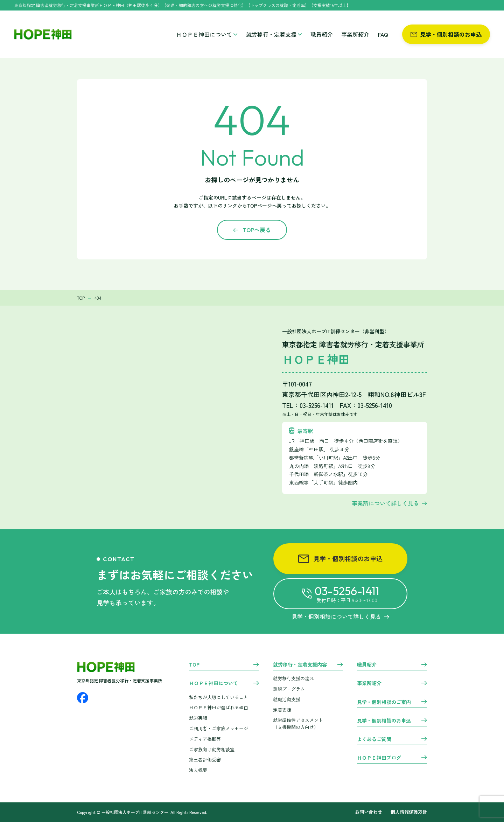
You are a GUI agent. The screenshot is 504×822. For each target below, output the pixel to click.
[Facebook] (83, 698)
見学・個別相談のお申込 (446, 34)
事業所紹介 (355, 34)
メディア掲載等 (205, 739)
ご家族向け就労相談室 (212, 749)
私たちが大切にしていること (219, 697)
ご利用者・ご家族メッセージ (219, 728)
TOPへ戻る (257, 230)
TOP (194, 665)
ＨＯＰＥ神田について (207, 34)
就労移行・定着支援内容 (300, 665)
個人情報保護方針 (409, 812)
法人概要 (198, 770)
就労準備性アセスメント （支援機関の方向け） (298, 724)
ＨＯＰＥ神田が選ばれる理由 (219, 707)
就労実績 (198, 718)
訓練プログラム (289, 689)
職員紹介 (322, 34)
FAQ (383, 34)
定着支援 (282, 710)
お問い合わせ (369, 812)
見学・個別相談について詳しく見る (340, 616)
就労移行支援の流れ (293, 678)
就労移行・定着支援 (274, 34)
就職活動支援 (287, 699)
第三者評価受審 (205, 760)
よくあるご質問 (374, 739)
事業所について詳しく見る (385, 503)
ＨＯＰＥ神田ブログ (379, 758)
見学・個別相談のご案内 (384, 702)
